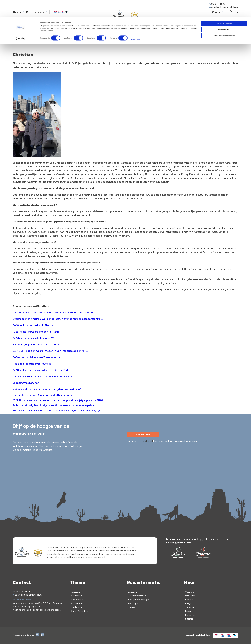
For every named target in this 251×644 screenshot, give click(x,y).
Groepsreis (77, 596)
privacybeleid (146, 441)
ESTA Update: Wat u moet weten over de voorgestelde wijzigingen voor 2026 (58, 400)
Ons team (190, 596)
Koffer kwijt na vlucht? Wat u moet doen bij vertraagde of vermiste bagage (57, 410)
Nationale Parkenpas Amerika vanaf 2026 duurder (42, 395)
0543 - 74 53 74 (21, 591)
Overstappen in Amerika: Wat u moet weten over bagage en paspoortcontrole (58, 319)
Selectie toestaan (224, 12)
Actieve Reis (77, 603)
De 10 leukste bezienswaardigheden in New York (41, 370)
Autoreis (76, 592)
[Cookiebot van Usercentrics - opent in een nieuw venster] (21, 22)
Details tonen (136, 22)
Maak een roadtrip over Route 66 (32, 364)
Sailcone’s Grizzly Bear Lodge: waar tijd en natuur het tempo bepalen (53, 405)
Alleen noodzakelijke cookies (224, 18)
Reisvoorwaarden (137, 596)
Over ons (190, 592)
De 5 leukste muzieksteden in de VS (33, 338)
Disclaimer (191, 615)
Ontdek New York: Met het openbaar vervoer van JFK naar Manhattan (53, 312)
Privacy (189, 611)
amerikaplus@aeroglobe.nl (27, 595)
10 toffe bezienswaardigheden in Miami (36, 332)
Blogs (188, 603)
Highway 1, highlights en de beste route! (36, 344)
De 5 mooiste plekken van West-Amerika (36, 357)
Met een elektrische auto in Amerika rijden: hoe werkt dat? (47, 389)
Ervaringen (134, 603)
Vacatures (190, 607)
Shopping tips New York (26, 383)
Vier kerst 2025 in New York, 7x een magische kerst (42, 376)
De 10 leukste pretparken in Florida (33, 325)
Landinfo (133, 592)
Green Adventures (80, 611)
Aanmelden (143, 435)
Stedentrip (76, 607)
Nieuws (132, 607)
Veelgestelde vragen (139, 600)
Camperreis (77, 600)
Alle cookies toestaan (224, 6)
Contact (189, 600)
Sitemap (189, 619)
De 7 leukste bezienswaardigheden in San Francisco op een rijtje (50, 351)
